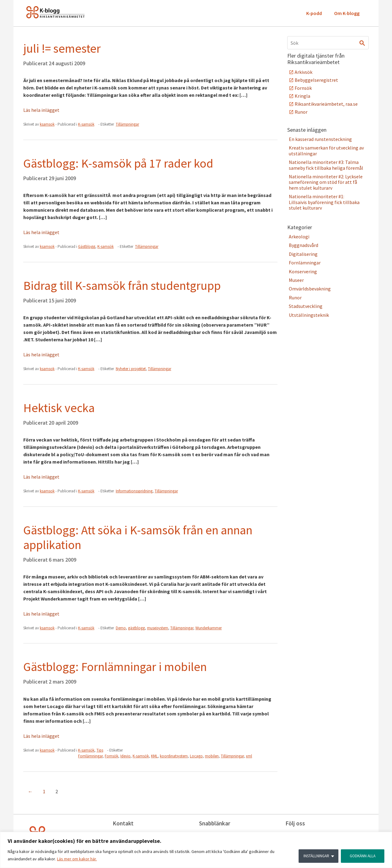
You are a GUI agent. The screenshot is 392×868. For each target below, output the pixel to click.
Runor (301, 112)
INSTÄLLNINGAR (314, 855)
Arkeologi (299, 237)
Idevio (125, 756)
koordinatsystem (174, 756)
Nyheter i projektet (131, 369)
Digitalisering (303, 254)
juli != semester (62, 48)
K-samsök (86, 124)
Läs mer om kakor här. (77, 859)
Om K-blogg (347, 13)
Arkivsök (303, 72)
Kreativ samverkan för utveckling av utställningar (326, 150)
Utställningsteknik (309, 315)
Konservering (303, 271)
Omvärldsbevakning (310, 289)
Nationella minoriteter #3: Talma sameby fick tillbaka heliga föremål (326, 165)
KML (154, 756)
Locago (196, 756)
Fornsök (111, 756)
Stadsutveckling (306, 306)
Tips (100, 750)
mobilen (212, 756)
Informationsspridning (134, 491)
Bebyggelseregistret (316, 80)
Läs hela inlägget (41, 110)
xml (249, 756)
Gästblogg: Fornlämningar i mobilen (115, 667)
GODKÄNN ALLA (362, 855)
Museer (296, 280)
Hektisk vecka (59, 408)
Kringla (302, 96)
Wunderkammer (209, 628)
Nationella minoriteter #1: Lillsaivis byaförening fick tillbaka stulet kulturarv (324, 202)
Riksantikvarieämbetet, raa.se (326, 104)
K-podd (314, 13)
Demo (121, 628)
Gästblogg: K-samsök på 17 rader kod (118, 163)
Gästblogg (87, 246)
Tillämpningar (127, 124)
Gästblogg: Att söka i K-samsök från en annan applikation (138, 537)
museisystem (158, 628)
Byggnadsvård (303, 245)
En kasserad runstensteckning (320, 139)
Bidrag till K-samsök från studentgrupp (122, 286)
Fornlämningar (90, 756)
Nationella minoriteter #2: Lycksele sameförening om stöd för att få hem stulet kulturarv (326, 182)
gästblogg (136, 628)
